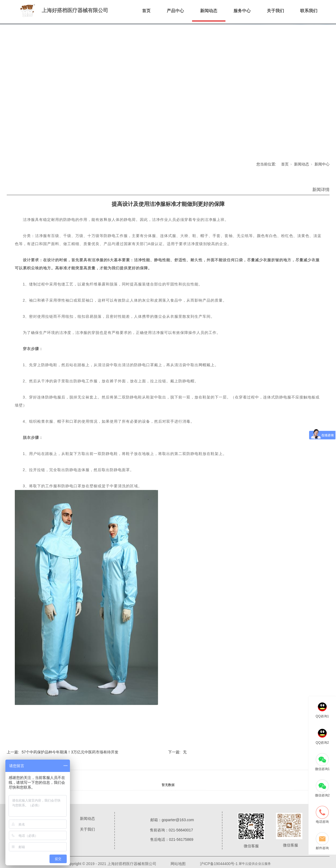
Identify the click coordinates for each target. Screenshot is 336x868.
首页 (146, 11)
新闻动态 (209, 11)
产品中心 (175, 11)
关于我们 (275, 11)
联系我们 (309, 11)
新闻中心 (322, 164)
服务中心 (242, 11)
